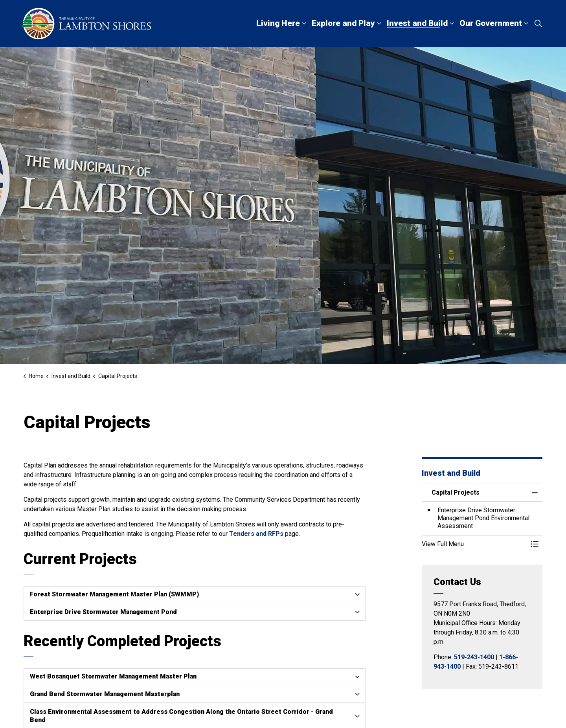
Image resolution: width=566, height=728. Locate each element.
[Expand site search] (538, 24)
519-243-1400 (474, 657)
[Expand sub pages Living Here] (304, 24)
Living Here (278, 23)
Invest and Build (417, 23)
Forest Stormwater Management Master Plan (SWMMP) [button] (114, 594)
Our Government (491, 23)
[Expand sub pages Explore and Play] (379, 24)
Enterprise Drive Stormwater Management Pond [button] (103, 612)
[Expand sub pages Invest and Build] (452, 24)
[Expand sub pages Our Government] (526, 24)
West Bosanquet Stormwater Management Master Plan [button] (113, 676)
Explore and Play (343, 23)
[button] (474, 544)
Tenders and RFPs (256, 534)
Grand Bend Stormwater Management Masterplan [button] (105, 694)
